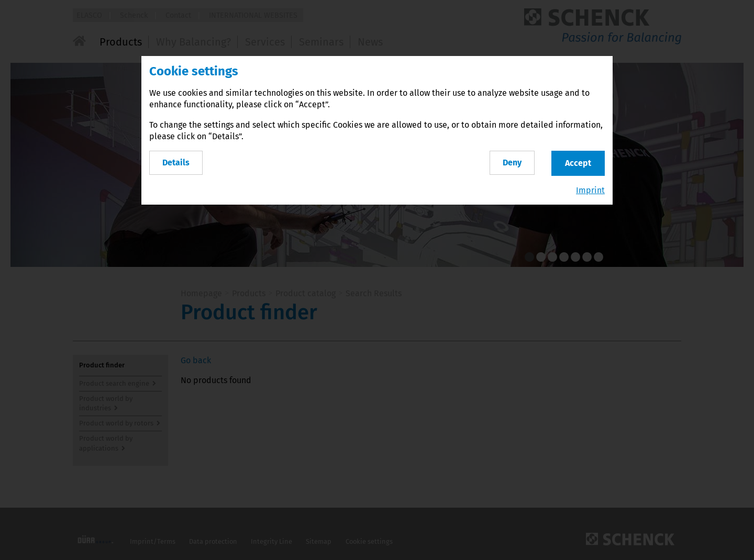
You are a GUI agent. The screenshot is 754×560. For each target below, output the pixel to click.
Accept (578, 163)
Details (176, 163)
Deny (512, 163)
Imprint (590, 190)
